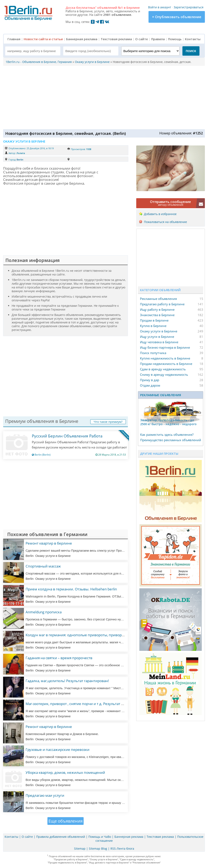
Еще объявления (66, 821)
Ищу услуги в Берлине (157, 337)
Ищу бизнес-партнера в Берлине (165, 347)
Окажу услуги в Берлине (159, 331)
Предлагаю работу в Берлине (162, 304)
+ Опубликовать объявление (177, 17)
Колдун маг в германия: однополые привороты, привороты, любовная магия (92, 635)
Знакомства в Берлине (157, 315)
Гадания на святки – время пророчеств (59, 658)
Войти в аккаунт (160, 7)
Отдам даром (150, 385)
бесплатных (86, 8)
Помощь (175, 39)
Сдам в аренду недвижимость (163, 369)
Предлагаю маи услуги (45, 795)
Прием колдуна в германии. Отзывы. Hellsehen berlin (71, 589)
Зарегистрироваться (189, 7)
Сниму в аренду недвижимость (164, 375)
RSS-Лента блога (122, 849)
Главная (14, 39)
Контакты (193, 39)
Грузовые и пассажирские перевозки (58, 750)
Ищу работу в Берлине (157, 309)
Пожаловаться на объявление (165, 222)
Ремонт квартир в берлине (49, 543)
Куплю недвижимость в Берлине (165, 358)
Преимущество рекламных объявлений (171, 440)
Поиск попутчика (153, 353)
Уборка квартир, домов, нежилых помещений (65, 772)
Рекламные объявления (158, 299)
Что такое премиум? (108, 422)
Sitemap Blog (98, 849)
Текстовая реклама (116, 39)
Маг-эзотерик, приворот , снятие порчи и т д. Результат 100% (78, 704)
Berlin (20, 160)
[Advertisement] (103, 97)
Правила (158, 39)
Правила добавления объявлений (61, 837)
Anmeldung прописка (44, 612)
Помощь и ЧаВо (100, 837)
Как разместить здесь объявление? (167, 435)
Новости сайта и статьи (43, 39)
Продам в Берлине (154, 320)
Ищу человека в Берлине (159, 342)
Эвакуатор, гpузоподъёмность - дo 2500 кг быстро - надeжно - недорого (168, 422)
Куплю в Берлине (153, 326)
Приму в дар (150, 380)
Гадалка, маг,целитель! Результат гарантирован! (67, 681)
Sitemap (80, 849)
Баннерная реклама (82, 39)
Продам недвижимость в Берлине (166, 364)
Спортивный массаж (43, 566)
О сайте (142, 39)
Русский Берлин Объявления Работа (67, 436)
